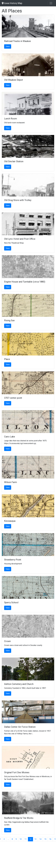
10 (21, 839)
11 (26, 839)
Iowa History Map (12, 3)
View (8, 46)
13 (35, 839)
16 (50, 839)
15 (45, 839)
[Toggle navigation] (51, 3)
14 (40, 839)
